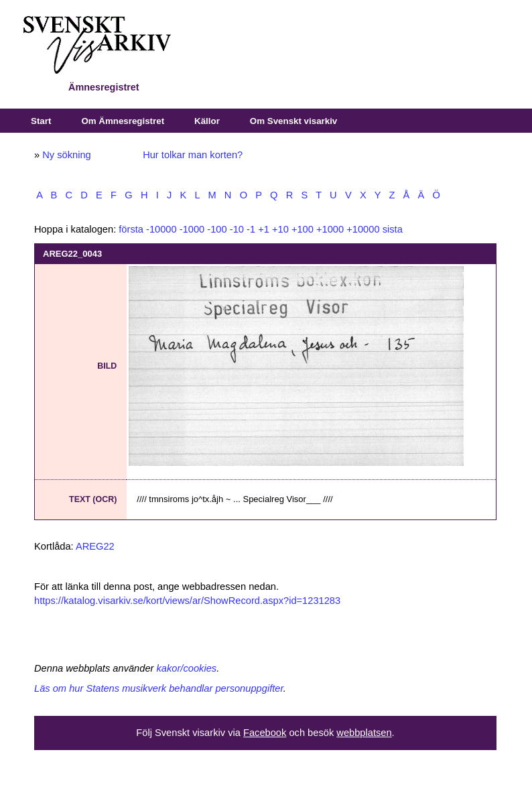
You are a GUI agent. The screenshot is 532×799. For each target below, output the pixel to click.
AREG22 (95, 546)
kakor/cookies (187, 668)
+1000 (330, 229)
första (131, 229)
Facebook (265, 733)
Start (41, 121)
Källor (207, 121)
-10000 (161, 229)
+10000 (363, 229)
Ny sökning (67, 155)
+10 (280, 229)
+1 (264, 229)
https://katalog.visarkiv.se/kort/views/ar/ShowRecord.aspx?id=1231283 (187, 601)
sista (393, 229)
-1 (251, 229)
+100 (303, 229)
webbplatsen (364, 733)
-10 (237, 229)
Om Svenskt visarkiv (293, 121)
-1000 (192, 229)
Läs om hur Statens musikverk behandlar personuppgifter (159, 688)
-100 (217, 229)
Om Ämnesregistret (123, 121)
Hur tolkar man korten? (193, 155)
